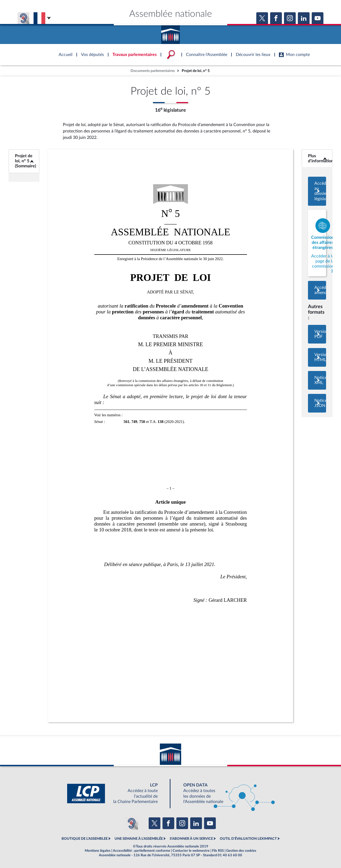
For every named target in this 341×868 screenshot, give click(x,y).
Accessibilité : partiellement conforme (142, 851)
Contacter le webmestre (191, 851)
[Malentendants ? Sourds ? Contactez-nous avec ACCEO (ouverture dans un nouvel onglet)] (132, 823)
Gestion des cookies (241, 851)
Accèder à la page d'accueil (170, 33)
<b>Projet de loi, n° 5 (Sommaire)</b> (24, 161)
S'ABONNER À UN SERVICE (191, 839)
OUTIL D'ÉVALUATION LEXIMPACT (248, 839)
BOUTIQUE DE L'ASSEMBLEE (85, 839)
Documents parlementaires (153, 71)
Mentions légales (98, 851)
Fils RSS (218, 851)
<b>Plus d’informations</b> (317, 158)
